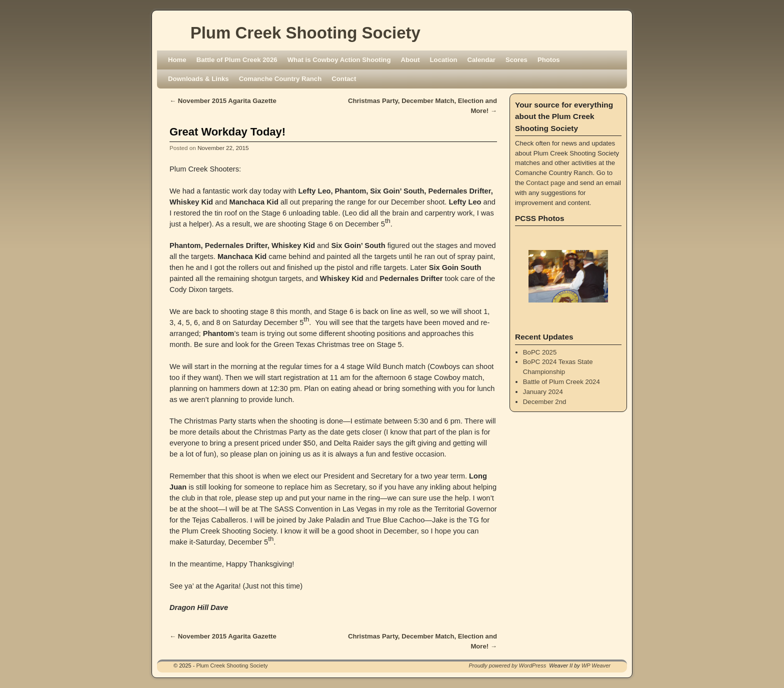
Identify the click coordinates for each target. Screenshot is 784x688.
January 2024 (543, 392)
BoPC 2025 (540, 352)
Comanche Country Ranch (280, 79)
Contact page (545, 183)
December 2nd (545, 402)
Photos (549, 60)
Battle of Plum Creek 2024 (561, 382)
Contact (344, 79)
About (410, 60)
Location (444, 60)
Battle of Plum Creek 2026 (237, 60)
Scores (516, 60)
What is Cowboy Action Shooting (339, 60)
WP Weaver (596, 665)
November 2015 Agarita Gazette (223, 101)
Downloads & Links (198, 79)
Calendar (481, 60)
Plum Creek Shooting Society (305, 33)
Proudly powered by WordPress (508, 665)
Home (177, 60)
